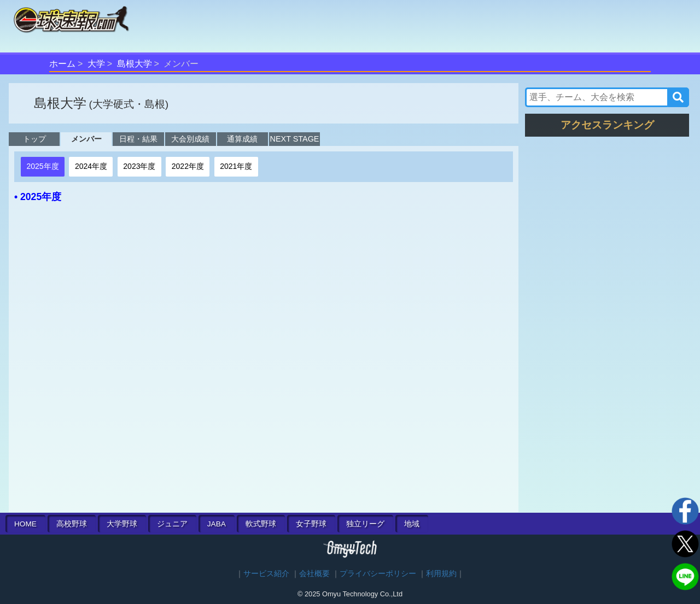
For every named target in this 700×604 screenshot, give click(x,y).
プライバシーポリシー (378, 574)
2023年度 (139, 166)
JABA (217, 524)
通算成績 (242, 139)
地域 (412, 524)
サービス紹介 (266, 574)
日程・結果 (138, 139)
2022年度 (188, 166)
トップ (34, 139)
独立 (365, 524)
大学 (96, 64)
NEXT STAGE (295, 139)
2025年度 (42, 166)
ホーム (62, 64)
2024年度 (91, 166)
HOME (25, 524)
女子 (311, 524)
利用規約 (441, 574)
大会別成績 (190, 139)
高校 (72, 524)
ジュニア (172, 524)
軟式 (261, 524)
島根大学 (135, 64)
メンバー (86, 139)
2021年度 (236, 166)
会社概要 (314, 574)
